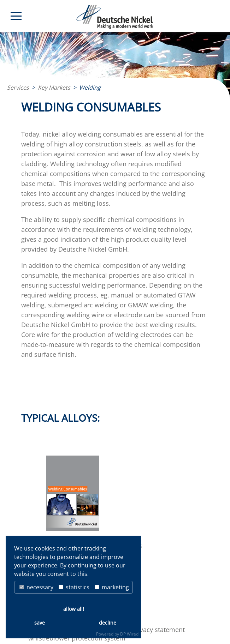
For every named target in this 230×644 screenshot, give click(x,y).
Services (18, 88)
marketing (112, 587)
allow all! (74, 609)
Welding (90, 88)
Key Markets (54, 88)
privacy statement (158, 630)
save (40, 623)
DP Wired (129, 634)
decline (108, 623)
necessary (36, 587)
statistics (74, 587)
